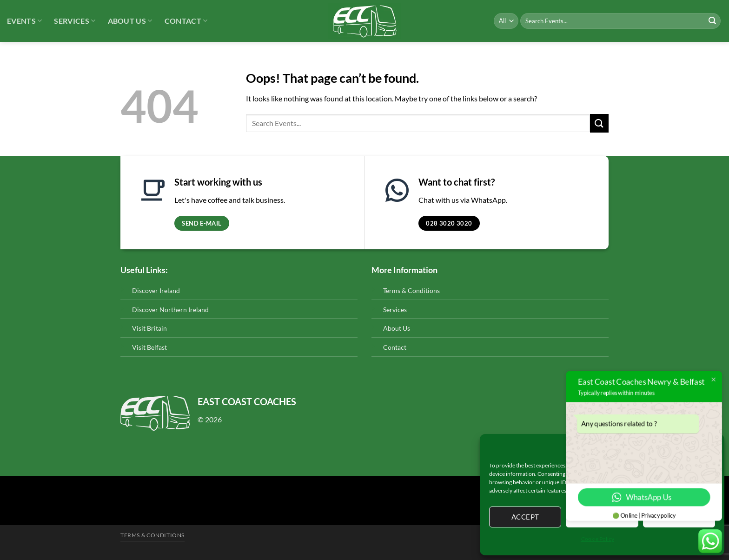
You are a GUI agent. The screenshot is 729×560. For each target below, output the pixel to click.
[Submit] (712, 21)
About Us (130, 21)
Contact (186, 21)
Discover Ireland (156, 290)
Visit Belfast (149, 347)
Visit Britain (149, 328)
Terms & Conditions (411, 290)
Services (75, 21)
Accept (525, 517)
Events (24, 21)
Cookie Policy (598, 539)
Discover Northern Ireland (170, 310)
